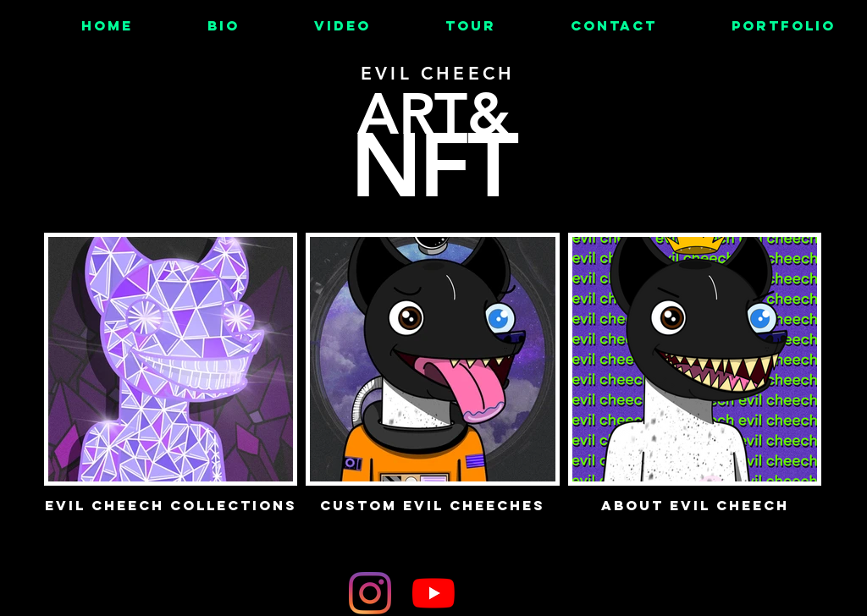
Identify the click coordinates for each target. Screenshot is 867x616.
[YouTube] (433, 593)
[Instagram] (370, 593)
